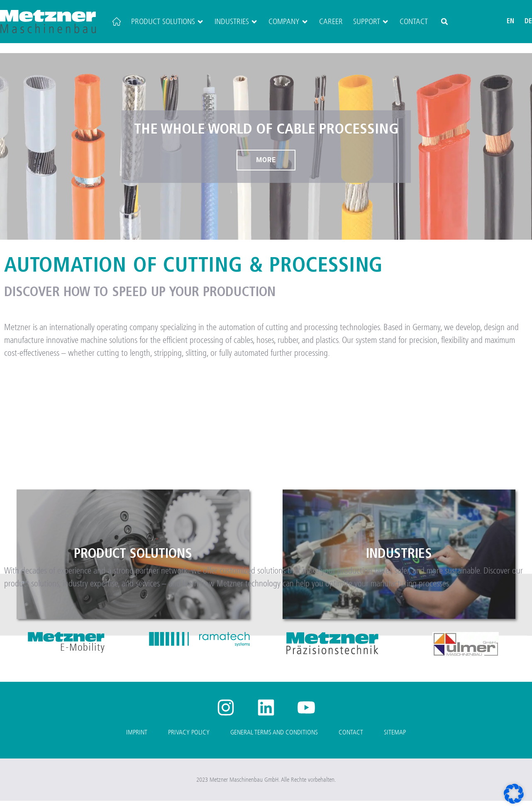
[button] (444, 22)
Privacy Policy (189, 743)
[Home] (117, 22)
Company (289, 22)
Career (331, 22)
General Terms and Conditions (274, 743)
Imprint (137, 743)
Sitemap (395, 743)
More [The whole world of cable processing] (266, 171)
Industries (236, 22)
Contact (414, 22)
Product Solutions (168, 22)
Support (371, 22)
